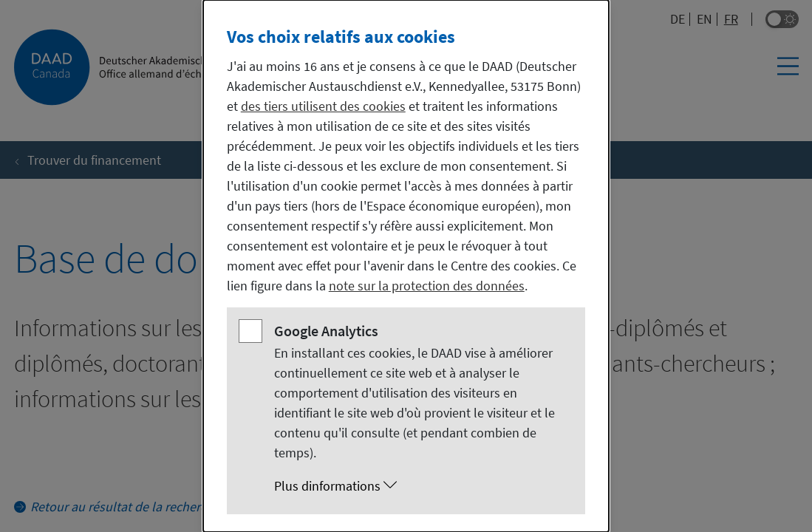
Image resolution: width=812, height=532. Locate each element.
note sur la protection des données (427, 286)
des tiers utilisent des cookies (323, 106)
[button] (421, 486)
